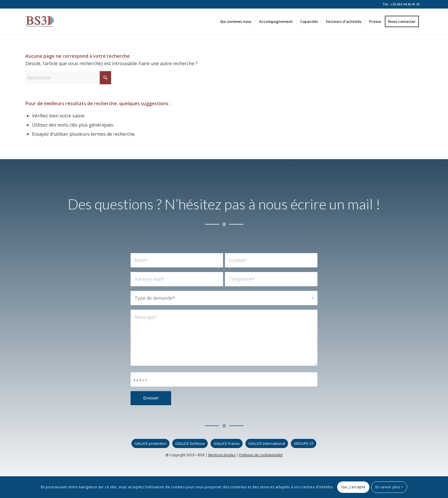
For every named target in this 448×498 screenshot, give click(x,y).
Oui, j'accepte (353, 487)
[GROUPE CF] (304, 444)
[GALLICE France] (227, 444)
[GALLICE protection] (150, 444)
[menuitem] (236, 21)
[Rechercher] (68, 78)
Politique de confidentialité (261, 455)
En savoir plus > (389, 487)
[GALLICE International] (267, 444)
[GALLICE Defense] (190, 444)
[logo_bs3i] (40, 21)
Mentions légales (222, 455)
